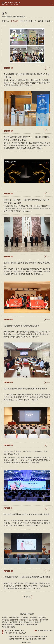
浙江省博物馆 (34, 620)
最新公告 (33, 21)
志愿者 (41, 21)
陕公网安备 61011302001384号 (36, 639)
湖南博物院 (5, 620)
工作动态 (14, 21)
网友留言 (31, 614)
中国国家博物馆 (14, 618)
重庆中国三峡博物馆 (26, 622)
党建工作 (5, 21)
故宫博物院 (25, 618)
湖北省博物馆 (24, 620)
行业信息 (24, 21)
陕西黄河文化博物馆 (8, 627)
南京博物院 (42, 618)
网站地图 (23, 614)
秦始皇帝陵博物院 (7, 625)
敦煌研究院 (37, 622)
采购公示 (49, 21)
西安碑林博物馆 (20, 625)
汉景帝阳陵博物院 (32, 625)
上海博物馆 (33, 618)
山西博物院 (14, 622)
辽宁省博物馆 (44, 620)
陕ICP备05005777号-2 (17, 639)
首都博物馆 (5, 622)
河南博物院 (14, 620)
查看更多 (27, 597)
